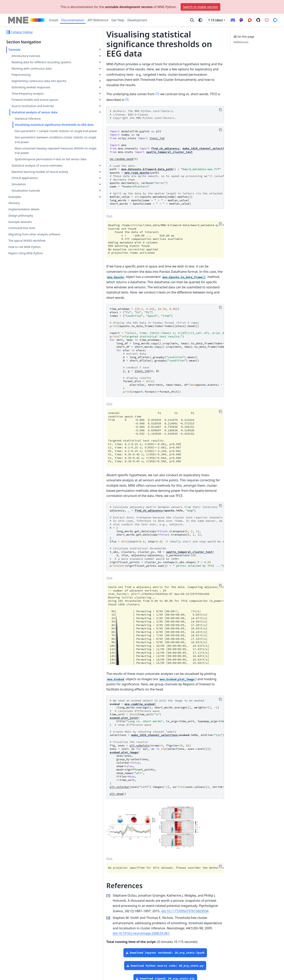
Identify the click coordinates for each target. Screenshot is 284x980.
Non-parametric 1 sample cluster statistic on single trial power (42, 148)
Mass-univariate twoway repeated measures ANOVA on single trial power (40, 169)
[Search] (192, 20)
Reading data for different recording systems (35, 65)
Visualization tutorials (26, 218)
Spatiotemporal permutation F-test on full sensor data (40, 180)
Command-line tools (22, 256)
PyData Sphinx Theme (251, 974)
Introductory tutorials (26, 56)
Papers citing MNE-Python (26, 281)
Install (54, 20)
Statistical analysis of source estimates (37, 189)
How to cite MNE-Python (24, 275)
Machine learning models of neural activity (35, 197)
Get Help (118, 20)
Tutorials (14, 50)
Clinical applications (25, 206)
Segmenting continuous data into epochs (34, 88)
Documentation (73, 20)
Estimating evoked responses (31, 96)
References (241, 42)
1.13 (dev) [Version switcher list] (215, 20)
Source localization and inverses (33, 115)
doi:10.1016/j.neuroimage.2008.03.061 (157, 895)
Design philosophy (21, 244)
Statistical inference (28, 128)
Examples (15, 225)
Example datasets (20, 250)
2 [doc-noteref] (211, 78)
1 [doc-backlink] (78, 867)
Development (137, 20)
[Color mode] (200, 20)
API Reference (98, 20)
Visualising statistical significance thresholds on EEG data (38, 136)
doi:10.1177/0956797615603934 (192, 878)
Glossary (14, 231)
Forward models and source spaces (35, 109)
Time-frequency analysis (28, 103)
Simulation (19, 212)
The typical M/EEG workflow (27, 269)
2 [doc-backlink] (78, 884)
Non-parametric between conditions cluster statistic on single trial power (39, 158)
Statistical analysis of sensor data (34, 122)
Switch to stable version (200, 7)
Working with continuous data (31, 73)
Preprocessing (21, 79)
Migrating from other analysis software (34, 262)
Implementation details (24, 237)
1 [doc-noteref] (126, 78)
